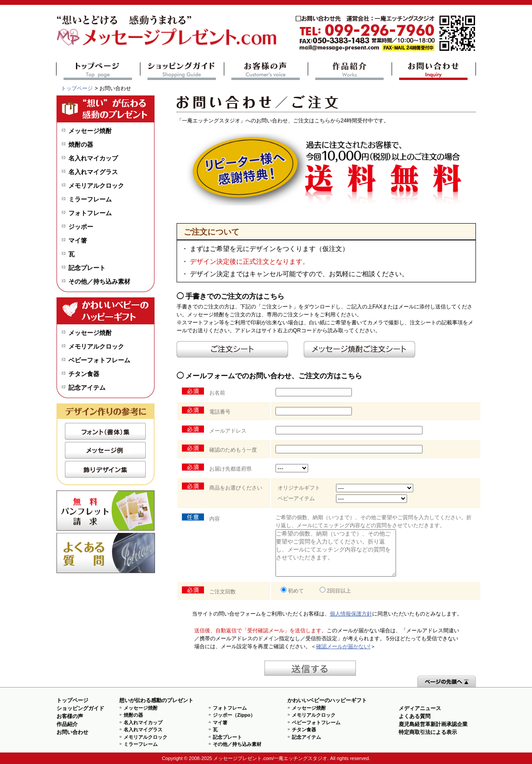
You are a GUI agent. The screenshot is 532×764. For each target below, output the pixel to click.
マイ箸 (78, 240)
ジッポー (81, 227)
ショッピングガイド (182, 71)
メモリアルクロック (96, 186)
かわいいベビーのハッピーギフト (327, 700)
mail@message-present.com (385, 33)
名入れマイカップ (93, 158)
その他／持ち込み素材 (99, 281)
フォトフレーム (90, 213)
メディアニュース (420, 708)
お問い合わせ (434, 71)
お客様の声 (266, 71)
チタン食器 (84, 374)
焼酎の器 (81, 144)
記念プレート (87, 268)
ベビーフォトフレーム (99, 360)
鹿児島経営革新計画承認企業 (433, 724)
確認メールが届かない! (343, 646)
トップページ (98, 71)
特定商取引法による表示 (428, 732)
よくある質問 (106, 553)
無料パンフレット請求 (106, 511)
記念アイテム (87, 388)
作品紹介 (350, 71)
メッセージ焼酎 (90, 131)
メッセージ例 (105, 450)
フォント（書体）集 (105, 431)
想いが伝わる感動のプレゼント (156, 700)
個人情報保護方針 (351, 614)
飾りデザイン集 (105, 469)
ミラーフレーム (90, 199)
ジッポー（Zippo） (234, 715)
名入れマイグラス (93, 172)
